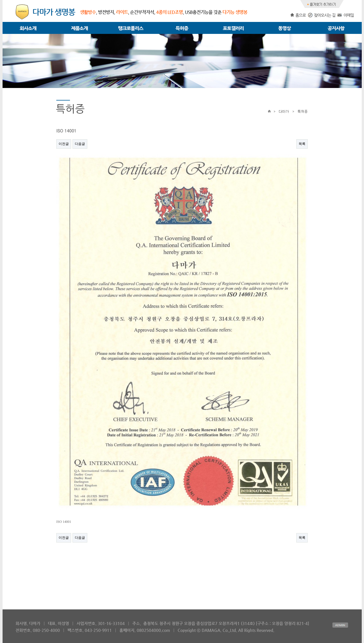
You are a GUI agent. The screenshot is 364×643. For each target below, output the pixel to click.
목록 (302, 144)
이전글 (64, 144)
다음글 (80, 144)
